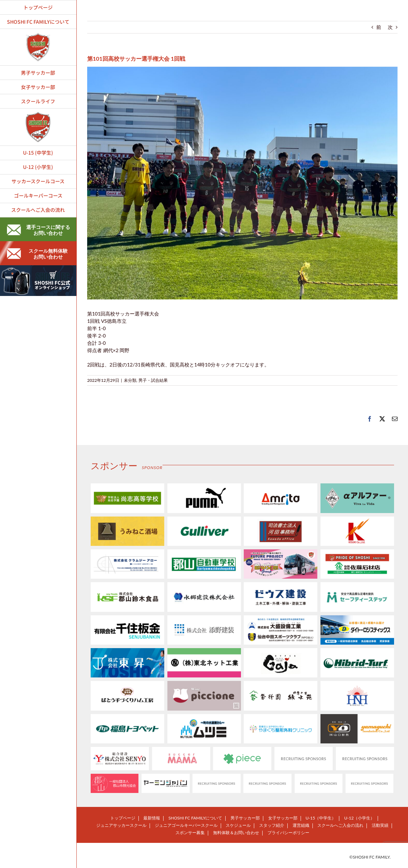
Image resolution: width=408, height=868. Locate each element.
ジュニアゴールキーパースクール (186, 825)
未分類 (130, 380)
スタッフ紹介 (272, 825)
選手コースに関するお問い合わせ (39, 230)
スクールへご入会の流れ (340, 825)
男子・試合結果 (153, 380)
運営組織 (301, 825)
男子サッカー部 (245, 818)
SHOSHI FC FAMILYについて (195, 818)
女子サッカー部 (283, 818)
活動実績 (380, 825)
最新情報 (152, 818)
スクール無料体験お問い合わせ (37, 254)
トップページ (123, 818)
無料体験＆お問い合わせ (236, 833)
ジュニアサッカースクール (121, 825)
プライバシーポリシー (288, 833)
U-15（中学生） (321, 818)
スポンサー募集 (190, 833)
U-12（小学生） (359, 818)
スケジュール (238, 825)
